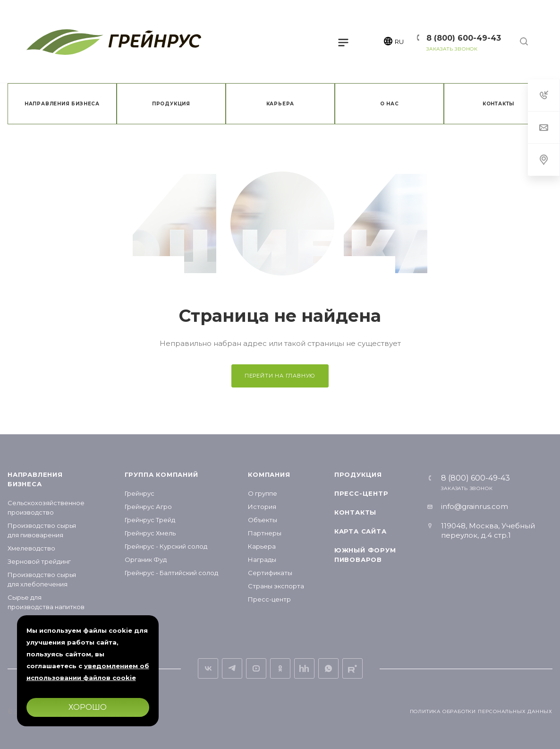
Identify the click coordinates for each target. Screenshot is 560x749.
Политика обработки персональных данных (481, 711)
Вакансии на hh (304, 668)
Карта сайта (361, 531)
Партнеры (265, 533)
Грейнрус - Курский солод (166, 546)
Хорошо (88, 707)
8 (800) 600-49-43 (464, 38)
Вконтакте (208, 668)
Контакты (355, 512)
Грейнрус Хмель (150, 533)
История (262, 507)
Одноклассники (280, 668)
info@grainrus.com (475, 506)
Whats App (328, 668)
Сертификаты (270, 573)
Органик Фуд (146, 560)
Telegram (232, 668)
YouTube (256, 668)
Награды (262, 560)
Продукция (358, 474)
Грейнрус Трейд (150, 520)
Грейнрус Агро (148, 507)
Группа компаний (161, 474)
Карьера (262, 546)
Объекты (263, 520)
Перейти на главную (280, 376)
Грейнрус (140, 493)
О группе (263, 493)
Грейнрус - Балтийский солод (171, 573)
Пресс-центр (269, 599)
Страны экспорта (276, 586)
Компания (269, 474)
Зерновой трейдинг (39, 561)
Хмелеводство (31, 548)
